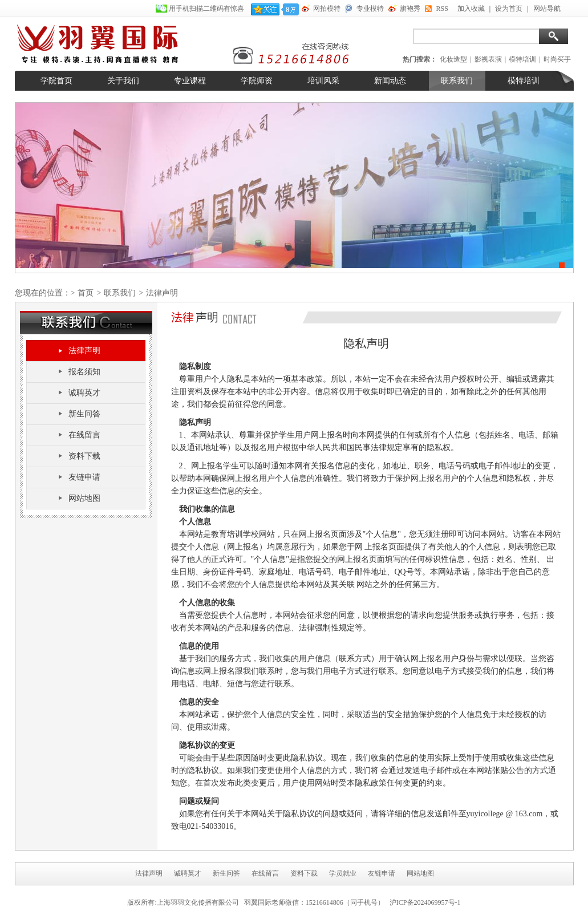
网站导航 (547, 9)
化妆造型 (453, 59)
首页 (86, 293)
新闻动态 (390, 81)
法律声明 (84, 351)
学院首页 (56, 81)
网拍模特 (327, 9)
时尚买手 (557, 59)
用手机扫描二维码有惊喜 (207, 9)
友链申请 (84, 477)
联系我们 (457, 81)
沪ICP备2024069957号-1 (425, 902)
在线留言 (84, 435)
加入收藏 (471, 9)
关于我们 (123, 81)
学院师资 (257, 81)
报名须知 (84, 372)
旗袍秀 (410, 9)
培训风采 (323, 81)
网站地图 (84, 498)
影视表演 (488, 59)
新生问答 (84, 414)
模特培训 (522, 59)
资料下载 (84, 456)
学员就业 (343, 873)
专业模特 (370, 9)
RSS (442, 9)
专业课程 (190, 81)
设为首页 (509, 9)
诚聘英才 (84, 393)
